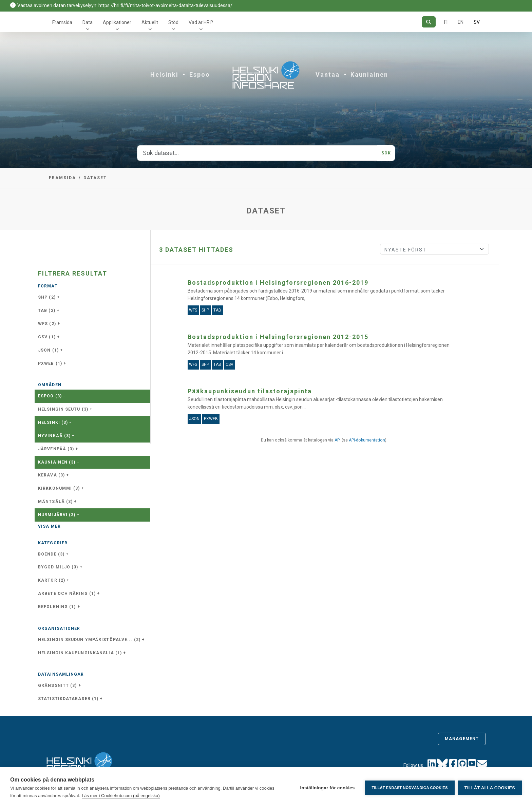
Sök (386, 153)
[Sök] (429, 22)
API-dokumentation (367, 440)
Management (462, 739)
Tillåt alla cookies (490, 788)
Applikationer (117, 22)
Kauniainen (369, 74)
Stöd (173, 22)
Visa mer (49, 526)
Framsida (62, 22)
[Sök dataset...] (257, 153)
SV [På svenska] (477, 22)
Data (88, 22)
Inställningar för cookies (327, 788)
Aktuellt (150, 22)
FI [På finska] (446, 22)
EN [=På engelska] (461, 22)
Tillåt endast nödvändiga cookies (409, 788)
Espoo (200, 74)
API (338, 440)
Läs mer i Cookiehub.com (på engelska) (121, 796)
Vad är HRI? (201, 22)
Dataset (95, 178)
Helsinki (164, 74)
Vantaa (328, 74)
